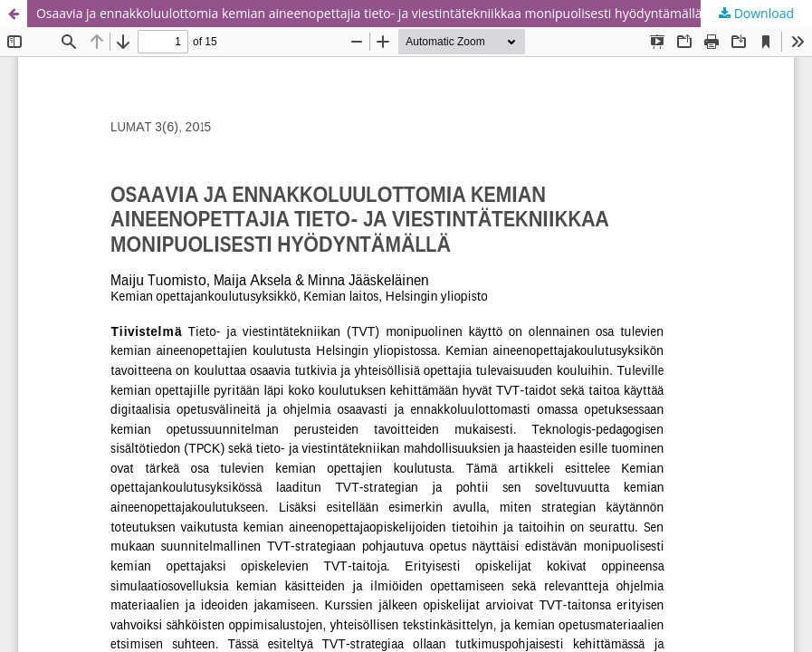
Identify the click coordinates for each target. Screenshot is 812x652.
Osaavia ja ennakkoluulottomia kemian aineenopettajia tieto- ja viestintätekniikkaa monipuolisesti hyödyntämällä (369, 13)
